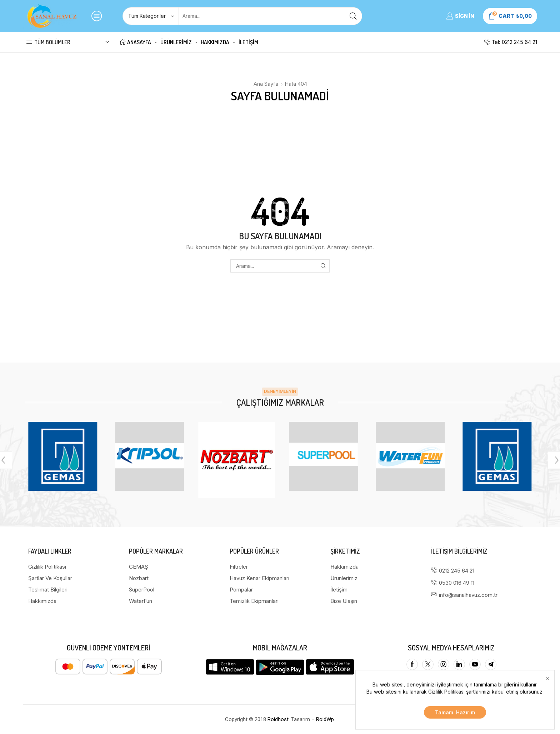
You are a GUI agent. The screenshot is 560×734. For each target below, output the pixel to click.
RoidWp (325, 719)
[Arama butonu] (353, 16)
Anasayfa (136, 42)
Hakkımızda (215, 42)
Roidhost (278, 719)
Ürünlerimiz (176, 42)
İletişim (248, 42)
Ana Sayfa (266, 84)
